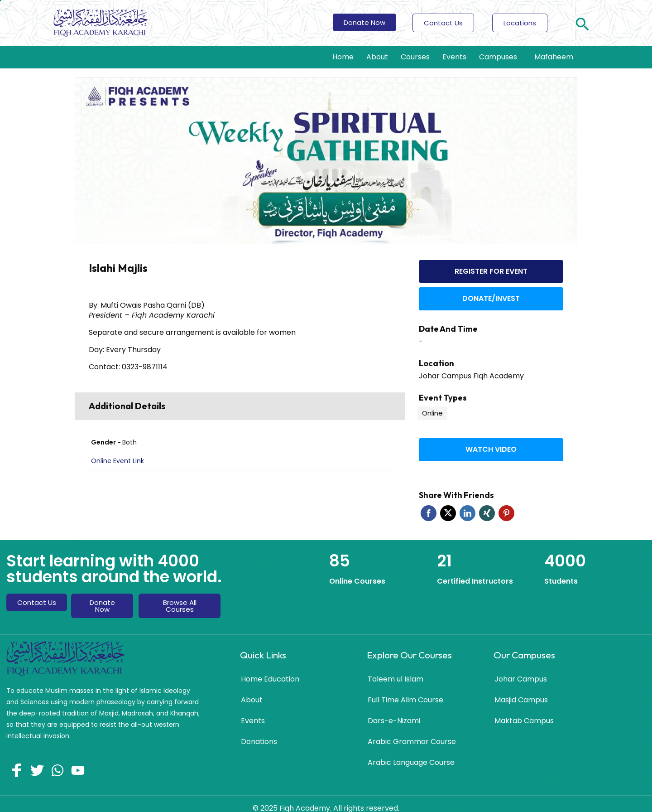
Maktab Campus (524, 710)
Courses (415, 57)
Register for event (491, 269)
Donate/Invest (491, 293)
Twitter (448, 502)
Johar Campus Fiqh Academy (471, 369)
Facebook (429, 502)
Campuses (500, 57)
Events (454, 57)
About (377, 57)
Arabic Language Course (411, 752)
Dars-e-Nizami (394, 710)
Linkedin (467, 502)
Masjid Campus (521, 689)
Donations (259, 731)
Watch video (491, 440)
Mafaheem (554, 57)
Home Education (270, 668)
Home (343, 57)
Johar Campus (521, 668)
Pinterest (506, 502)
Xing (487, 502)
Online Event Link (117, 461)
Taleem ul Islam (396, 668)
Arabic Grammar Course (412, 731)
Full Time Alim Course (405, 689)
